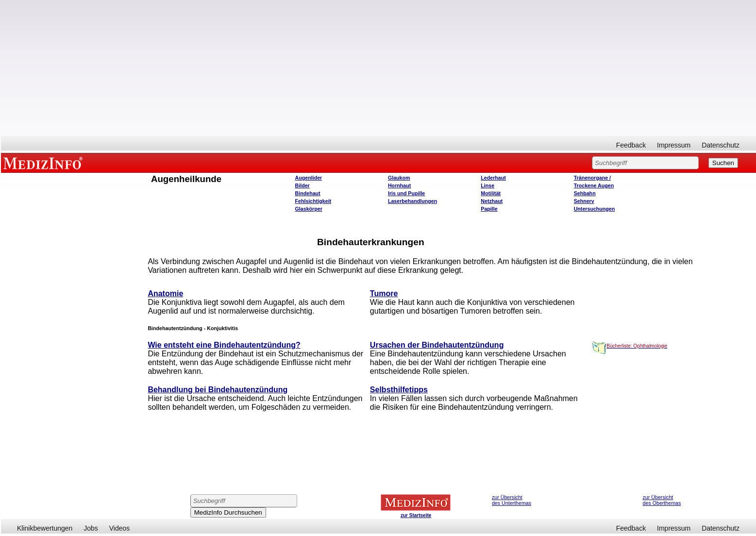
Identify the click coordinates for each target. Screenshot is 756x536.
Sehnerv (584, 201)
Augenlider (309, 178)
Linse (487, 185)
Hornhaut (399, 185)
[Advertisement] (379, 68)
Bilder (302, 185)
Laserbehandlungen (412, 201)
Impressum (674, 145)
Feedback (631, 145)
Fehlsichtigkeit (313, 201)
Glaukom (399, 178)
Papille (489, 209)
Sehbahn (585, 193)
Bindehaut (308, 193)
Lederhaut (493, 178)
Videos (120, 528)
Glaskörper (309, 209)
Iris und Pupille (406, 193)
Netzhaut (492, 201)
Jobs (91, 528)
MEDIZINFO (45, 163)
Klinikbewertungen (45, 528)
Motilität (491, 193)
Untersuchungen (595, 209)
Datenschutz (721, 145)
